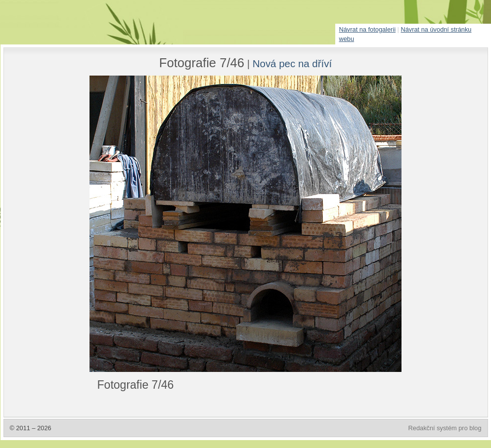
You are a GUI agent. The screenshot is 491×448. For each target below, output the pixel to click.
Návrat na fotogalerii (368, 29)
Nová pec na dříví (292, 63)
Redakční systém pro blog (445, 428)
